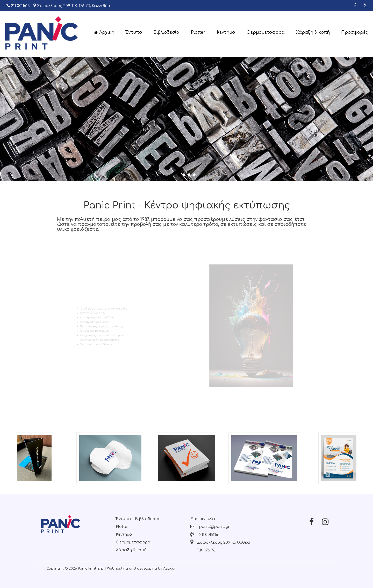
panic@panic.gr (210, 527)
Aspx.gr (170, 569)
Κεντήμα (226, 32)
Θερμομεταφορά (266, 32)
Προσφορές (354, 32)
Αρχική (104, 32)
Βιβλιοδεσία (167, 32)
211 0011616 (18, 6)
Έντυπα (134, 32)
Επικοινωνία (203, 519)
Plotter (198, 32)
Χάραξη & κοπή (313, 32)
